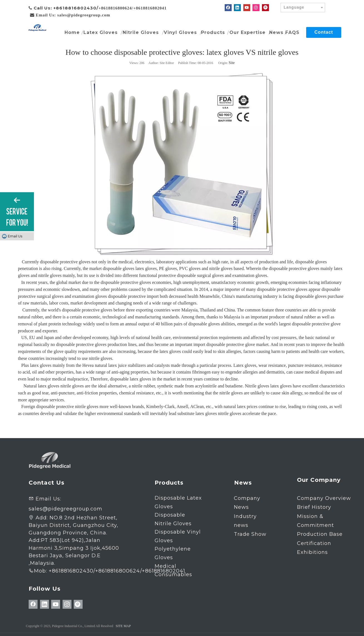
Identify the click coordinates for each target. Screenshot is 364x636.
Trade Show (250, 534)
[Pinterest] (265, 8)
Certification (314, 543)
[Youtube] (247, 8)
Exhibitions (312, 552)
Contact (324, 32)
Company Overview (324, 498)
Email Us (15, 236)
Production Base (320, 534)
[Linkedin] (237, 8)
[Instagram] (256, 8)
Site (232, 63)
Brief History (314, 507)
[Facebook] (228, 8)
